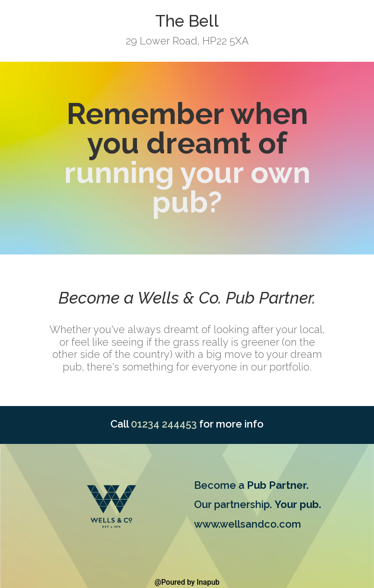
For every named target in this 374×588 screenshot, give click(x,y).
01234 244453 (164, 424)
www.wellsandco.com (248, 524)
